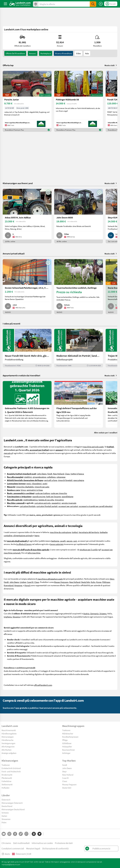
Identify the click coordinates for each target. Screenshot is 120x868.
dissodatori (37, 483)
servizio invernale (69, 503)
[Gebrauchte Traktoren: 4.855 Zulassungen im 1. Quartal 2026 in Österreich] (27, 404)
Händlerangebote (9, 733)
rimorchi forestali (65, 480)
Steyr (112, 579)
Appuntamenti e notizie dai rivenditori (21, 375)
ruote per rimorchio (59, 493)
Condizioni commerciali (13, 848)
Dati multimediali (21, 843)
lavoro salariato (57, 544)
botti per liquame (53, 496)
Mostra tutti (111, 65)
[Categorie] (34, 834)
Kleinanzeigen (8, 737)
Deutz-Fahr (67, 788)
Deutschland (7, 806)
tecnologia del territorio (89, 532)
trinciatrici (59, 500)
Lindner (23, 582)
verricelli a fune (51, 480)
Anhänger (66, 753)
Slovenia (16, 617)
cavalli (63, 541)
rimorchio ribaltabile (25, 487)
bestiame (55, 541)
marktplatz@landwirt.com (11, 864)
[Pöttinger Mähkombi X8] (79, 101)
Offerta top (8, 65)
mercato (7, 453)
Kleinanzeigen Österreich (12, 803)
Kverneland (9, 585)
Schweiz (5, 813)
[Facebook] (15, 834)
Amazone (18, 585)
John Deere (42, 474)
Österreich (6, 800)
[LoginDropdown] (111, 4)
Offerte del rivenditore (15, 53)
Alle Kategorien (8, 746)
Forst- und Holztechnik (11, 771)
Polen (4, 822)
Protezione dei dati (64, 843)
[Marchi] (39, 834)
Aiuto (6, 854)
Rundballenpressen (70, 737)
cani (75, 541)
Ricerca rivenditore (63, 53)
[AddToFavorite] (48, 75)
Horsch (28, 585)
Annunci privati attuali (14, 254)
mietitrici (28, 477)
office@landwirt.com (43, 685)
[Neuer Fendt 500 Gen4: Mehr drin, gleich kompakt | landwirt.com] (27, 348)
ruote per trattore (43, 493)
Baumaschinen (69, 750)
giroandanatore (39, 477)
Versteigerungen (8, 743)
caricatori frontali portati (47, 506)
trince (23, 490)
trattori (75, 532)
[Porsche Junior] (27, 101)
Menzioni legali (33, 848)
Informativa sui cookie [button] (42, 843)
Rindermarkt (7, 775)
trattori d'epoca (77, 474)
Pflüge (65, 740)
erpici (29, 483)
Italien (4, 816)
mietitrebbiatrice (30, 500)
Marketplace (46, 53)
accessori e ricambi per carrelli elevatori (96, 506)
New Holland (59, 474)
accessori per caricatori (68, 506)
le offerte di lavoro (24, 544)
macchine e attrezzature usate (50, 579)
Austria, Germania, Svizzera (95, 613)
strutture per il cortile (89, 550)
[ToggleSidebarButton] (5, 4)
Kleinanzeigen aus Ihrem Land (18, 183)
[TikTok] (21, 834)
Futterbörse (6, 781)
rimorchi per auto (42, 487)
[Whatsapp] (26, 834)
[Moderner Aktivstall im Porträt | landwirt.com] (79, 348)
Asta (87, 53)
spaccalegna (79, 480)
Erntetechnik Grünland (11, 768)
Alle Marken (7, 750)
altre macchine (34, 553)
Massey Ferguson (61, 582)
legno (37, 535)
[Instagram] (9, 834)
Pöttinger (106, 582)
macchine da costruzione (60, 532)
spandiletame (67, 496)
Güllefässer (67, 743)
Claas (67, 474)
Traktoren (66, 730)
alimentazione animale (23, 535)
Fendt (50, 474)
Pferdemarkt (7, 778)
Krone (99, 582)
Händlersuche (7, 740)
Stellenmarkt (7, 784)
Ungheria (8, 617)
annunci (33, 53)
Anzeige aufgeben (9, 753)
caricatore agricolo (43, 503)
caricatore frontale (28, 506)
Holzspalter (67, 746)
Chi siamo (6, 843)
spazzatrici (56, 503)
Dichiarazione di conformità (55, 848)
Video (78, 53)
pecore (69, 541)
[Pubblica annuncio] (101, 4)
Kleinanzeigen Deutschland (13, 809)
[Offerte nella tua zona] (36, 4)
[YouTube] (4, 834)
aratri (45, 483)
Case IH (30, 582)
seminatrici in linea (35, 490)
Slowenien (6, 819)
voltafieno (51, 477)
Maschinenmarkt (9, 730)
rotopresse (61, 477)
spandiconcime (39, 496)
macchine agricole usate (93, 447)
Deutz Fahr (86, 582)
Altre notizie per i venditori (106, 433)
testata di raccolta (46, 500)
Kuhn (93, 582)
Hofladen (5, 788)
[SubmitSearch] (93, 4)
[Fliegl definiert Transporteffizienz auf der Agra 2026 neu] (79, 404)
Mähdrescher (68, 733)
